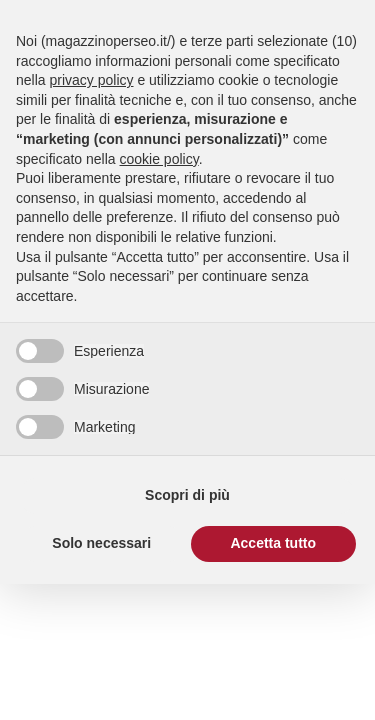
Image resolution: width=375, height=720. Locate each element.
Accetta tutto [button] (273, 543)
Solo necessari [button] (101, 543)
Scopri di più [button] (187, 495)
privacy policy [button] (91, 80)
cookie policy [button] (159, 159)
